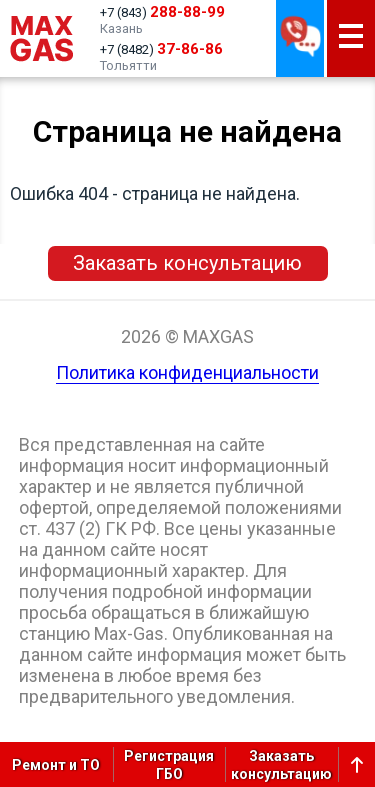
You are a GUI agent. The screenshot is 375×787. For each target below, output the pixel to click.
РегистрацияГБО (169, 765)
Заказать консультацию (187, 263)
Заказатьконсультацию (281, 765)
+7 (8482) (161, 49)
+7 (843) (162, 12)
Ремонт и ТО (56, 765)
